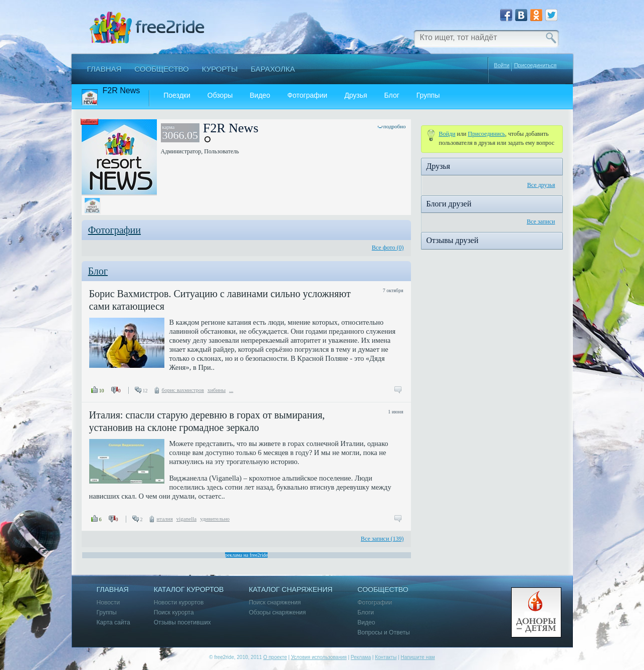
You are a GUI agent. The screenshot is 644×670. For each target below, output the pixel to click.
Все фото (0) (388, 248)
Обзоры (220, 95)
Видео (260, 95)
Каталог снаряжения (290, 590)
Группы (428, 95)
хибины (217, 390)
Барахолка (273, 69)
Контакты (386, 657)
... (231, 390)
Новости (109, 603)
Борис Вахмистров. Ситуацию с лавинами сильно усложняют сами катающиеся (220, 300)
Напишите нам (417, 657)
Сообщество (161, 69)
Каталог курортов (189, 590)
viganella (186, 519)
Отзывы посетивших (182, 623)
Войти (502, 65)
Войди (447, 134)
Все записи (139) (382, 539)
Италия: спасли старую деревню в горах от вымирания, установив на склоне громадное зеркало (207, 421)
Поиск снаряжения (275, 603)
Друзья (356, 95)
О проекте (275, 657)
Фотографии (307, 95)
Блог (392, 95)
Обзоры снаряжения (277, 613)
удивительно (215, 519)
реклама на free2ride (246, 555)
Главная (104, 69)
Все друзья (541, 185)
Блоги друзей (449, 204)
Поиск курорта (174, 613)
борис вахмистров (183, 390)
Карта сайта (114, 623)
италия (165, 519)
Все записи (541, 221)
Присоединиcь (487, 134)
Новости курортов (179, 603)
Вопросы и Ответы (383, 633)
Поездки (177, 95)
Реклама (361, 657)
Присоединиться (535, 65)
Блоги (366, 613)
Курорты (220, 69)
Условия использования (319, 657)
